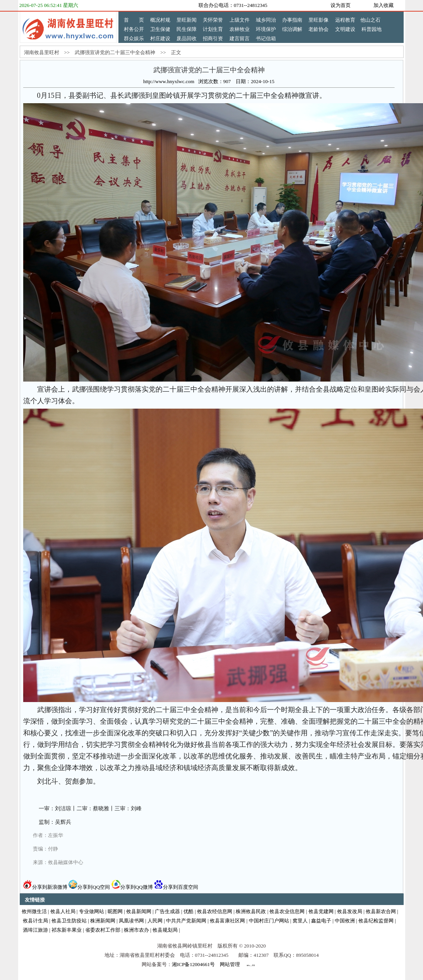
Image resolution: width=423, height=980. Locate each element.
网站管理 (230, 964)
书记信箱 (266, 38)
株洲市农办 (136, 930)
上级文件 (240, 20)
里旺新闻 (187, 20)
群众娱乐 (134, 38)
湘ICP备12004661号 (193, 964)
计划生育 (213, 29)
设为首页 (341, 5)
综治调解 (292, 29)
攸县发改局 (350, 911)
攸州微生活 (34, 911)
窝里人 (300, 921)
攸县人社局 (63, 911)
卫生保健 (160, 29)
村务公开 (134, 29)
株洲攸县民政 (251, 911)
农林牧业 (240, 29)
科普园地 (372, 29)
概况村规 (160, 20)
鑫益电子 (321, 921)
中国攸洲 (345, 921)
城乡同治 (266, 20)
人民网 (155, 921)
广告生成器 (167, 911)
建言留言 (240, 38)
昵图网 (115, 911)
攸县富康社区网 (227, 921)
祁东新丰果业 (67, 930)
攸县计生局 (35, 921)
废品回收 (187, 38)
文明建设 (345, 29)
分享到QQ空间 (89, 887)
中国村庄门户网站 (269, 921)
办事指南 (292, 20)
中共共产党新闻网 (186, 921)
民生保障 (187, 29)
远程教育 (345, 20)
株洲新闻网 (103, 921)
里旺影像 (319, 20)
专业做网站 (92, 911)
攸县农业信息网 (287, 911)
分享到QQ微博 (132, 887)
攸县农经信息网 (215, 911)
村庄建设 (160, 38)
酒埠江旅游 (35, 930)
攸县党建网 (321, 911)
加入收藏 (384, 5)
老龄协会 (319, 29)
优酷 (188, 911)
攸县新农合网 (381, 911)
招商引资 (213, 38)
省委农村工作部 (103, 930)
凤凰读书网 (131, 921)
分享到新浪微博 (45, 887)
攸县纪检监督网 (376, 921)
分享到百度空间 (176, 887)
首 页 (134, 20)
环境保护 (266, 29)
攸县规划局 (165, 930)
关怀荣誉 (213, 20)
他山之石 (370, 20)
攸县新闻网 (139, 911)
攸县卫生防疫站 (69, 921)
